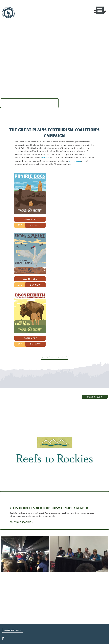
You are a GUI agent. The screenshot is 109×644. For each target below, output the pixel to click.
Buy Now (25, 226)
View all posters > (54, 239)
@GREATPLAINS (13, 521)
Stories (88, 615)
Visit (20, 615)
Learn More (20, 220)
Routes (38, 615)
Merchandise (75, 615)
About (28, 615)
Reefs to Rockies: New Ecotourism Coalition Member (51, 399)
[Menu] (100, 10)
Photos (48, 615)
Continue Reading (23, 413)
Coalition (60, 615)
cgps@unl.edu (61, 164)
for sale (21, 161)
